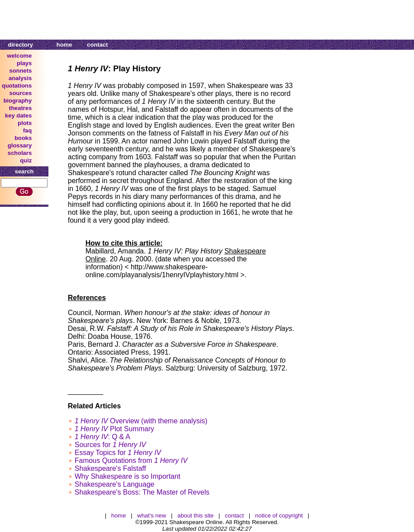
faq (27, 130)
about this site (196, 515)
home (64, 45)
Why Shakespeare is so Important (127, 476)
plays (24, 63)
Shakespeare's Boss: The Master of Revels (142, 492)
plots (25, 123)
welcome (19, 56)
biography (18, 101)
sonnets (20, 71)
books (23, 138)
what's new (152, 515)
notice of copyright (279, 515)
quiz (26, 160)
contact (98, 45)
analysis (20, 78)
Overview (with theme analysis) (141, 421)
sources (20, 93)
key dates (18, 116)
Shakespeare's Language (114, 484)
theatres (20, 108)
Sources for (110, 445)
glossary (20, 145)
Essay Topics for (118, 453)
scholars (20, 153)
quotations (17, 86)
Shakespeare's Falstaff (110, 468)
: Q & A (102, 437)
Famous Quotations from (131, 460)
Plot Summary (114, 429)
